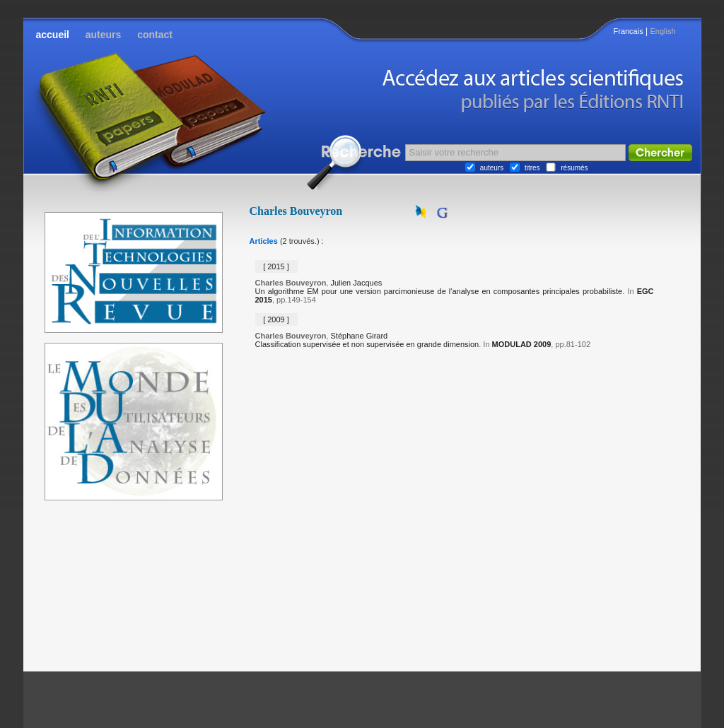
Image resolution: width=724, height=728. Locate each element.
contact (155, 35)
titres (532, 168)
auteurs (104, 35)
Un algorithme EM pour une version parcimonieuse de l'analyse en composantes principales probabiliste (439, 291)
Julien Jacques (357, 283)
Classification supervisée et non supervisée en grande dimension (367, 344)
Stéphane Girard (360, 336)
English (662, 31)
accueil (53, 35)
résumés (574, 168)
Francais (629, 31)
